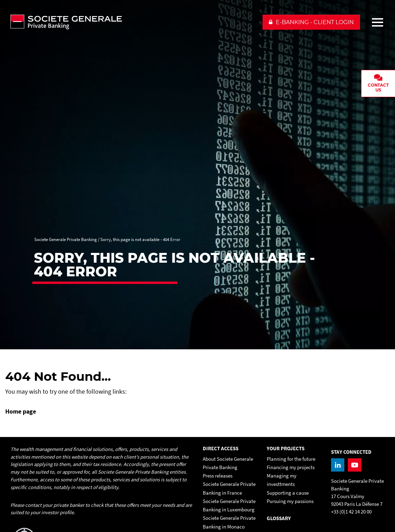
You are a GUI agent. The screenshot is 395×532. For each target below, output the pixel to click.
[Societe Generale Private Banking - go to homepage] (133, 22)
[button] (311, 22)
